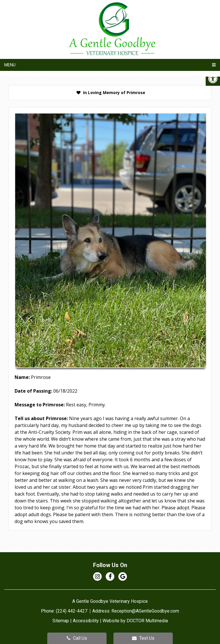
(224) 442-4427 (72, 611)
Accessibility (86, 621)
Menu (10, 65)
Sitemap (61, 621)
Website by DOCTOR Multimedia (135, 621)
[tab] (110, 93)
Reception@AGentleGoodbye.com (145, 611)
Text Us (143, 638)
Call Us (77, 638)
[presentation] (110, 93)
